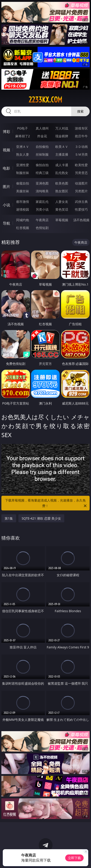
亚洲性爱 (23, 165)
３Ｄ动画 (81, 147)
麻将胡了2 (23, 136)
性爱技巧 (81, 209)
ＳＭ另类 (81, 154)
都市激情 (23, 202)
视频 (6, 150)
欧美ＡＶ (62, 147)
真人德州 (42, 128)
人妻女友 (62, 202)
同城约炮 (23, 220)
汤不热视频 (81, 220)
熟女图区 (62, 191)
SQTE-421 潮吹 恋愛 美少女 (41, 518)
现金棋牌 (62, 136)
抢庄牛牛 (81, 136)
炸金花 (42, 136)
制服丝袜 (23, 173)
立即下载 (74, 858)
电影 (6, 168)
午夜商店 (42, 220)
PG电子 (22, 128)
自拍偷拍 (42, 147)
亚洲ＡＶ (23, 147)
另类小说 (42, 209)
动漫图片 (81, 183)
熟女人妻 (23, 154)
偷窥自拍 (23, 183)
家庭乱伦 (42, 202)
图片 (6, 187)
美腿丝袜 (23, 191)
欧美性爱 (81, 165)
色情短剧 (42, 228)
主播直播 (62, 154)
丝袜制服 (42, 154)
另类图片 (81, 191)
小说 (6, 205)
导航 (6, 223)
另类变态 (81, 173)
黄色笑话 (62, 209)
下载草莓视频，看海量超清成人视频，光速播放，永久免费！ (46, 503)
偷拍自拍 (42, 165)
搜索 (80, 111)
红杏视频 (23, 228)
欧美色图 (62, 183)
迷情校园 (23, 209)
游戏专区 (81, 128)
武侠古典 (81, 202)
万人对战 (62, 128)
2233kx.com (45, 100)
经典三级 (42, 173)
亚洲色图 (42, 183)
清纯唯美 (42, 191)
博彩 (6, 132)
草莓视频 (62, 220)
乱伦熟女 (62, 173)
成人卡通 (62, 165)
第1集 (9, 518)
